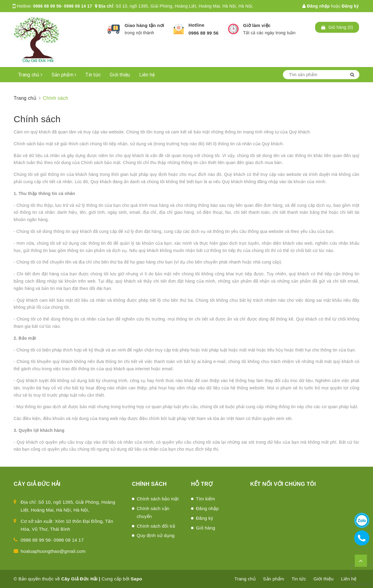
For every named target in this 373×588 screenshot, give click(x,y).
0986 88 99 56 (203, 33)
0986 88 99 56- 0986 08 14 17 (63, 6)
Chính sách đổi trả (156, 526)
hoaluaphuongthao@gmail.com (53, 551)
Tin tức (93, 75)
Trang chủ (30, 75)
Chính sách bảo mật (158, 499)
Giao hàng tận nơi (144, 25)
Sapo (136, 579)
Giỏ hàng (206, 528)
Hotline (196, 25)
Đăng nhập (316, 6)
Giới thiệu (120, 75)
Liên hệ (147, 75)
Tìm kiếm (205, 499)
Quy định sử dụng (156, 535)
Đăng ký (350, 6)
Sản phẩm (64, 75)
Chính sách (37, 119)
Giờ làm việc (257, 25)
